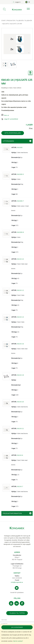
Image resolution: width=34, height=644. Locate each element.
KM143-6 (20, 455)
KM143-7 (20, 486)
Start (4, 21)
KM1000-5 (20, 174)
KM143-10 (20, 259)
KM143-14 (20, 317)
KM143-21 (20, 429)
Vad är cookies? (18, 641)
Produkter (11, 21)
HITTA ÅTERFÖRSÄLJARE (13, 133)
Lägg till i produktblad (11, 119)
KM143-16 (20, 344)
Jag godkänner (17, 627)
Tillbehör (20, 21)
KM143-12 (20, 290)
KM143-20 (20, 402)
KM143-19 (20, 375)
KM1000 (20, 147)
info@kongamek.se (17, 582)
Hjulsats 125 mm (16, 24)
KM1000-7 (20, 201)
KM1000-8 (20, 232)
